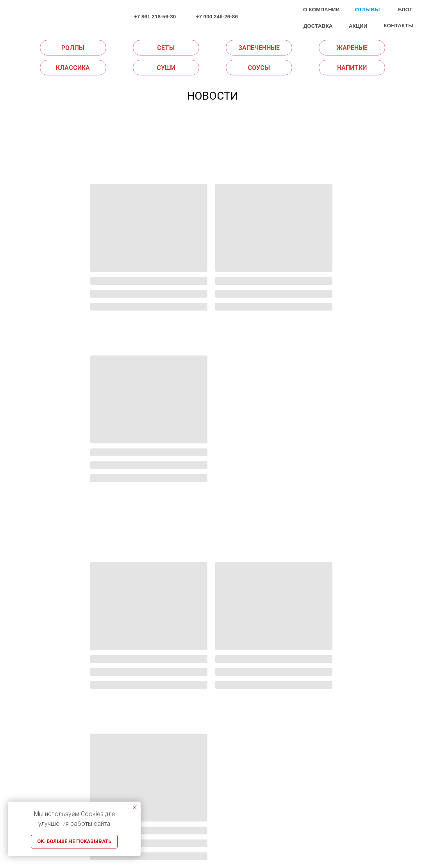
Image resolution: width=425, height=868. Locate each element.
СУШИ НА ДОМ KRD (165, 804)
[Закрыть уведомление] (135, 807)
